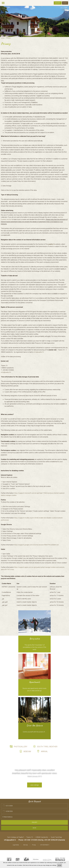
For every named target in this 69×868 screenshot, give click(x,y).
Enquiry (58, 3)
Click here (25, 865)
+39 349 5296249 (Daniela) (54, 840)
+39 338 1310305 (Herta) (34, 840)
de (64, 10)
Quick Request (35, 801)
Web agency (54, 845)
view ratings (34, 785)
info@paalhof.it (39, 352)
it (67, 10)
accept (59, 865)
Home (3, 38)
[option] (34, 21)
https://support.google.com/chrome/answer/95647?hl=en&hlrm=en (36, 545)
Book (65, 3)
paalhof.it (52, 244)
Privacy (8, 38)
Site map (25, 845)
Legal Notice (16, 845)
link (10, 190)
